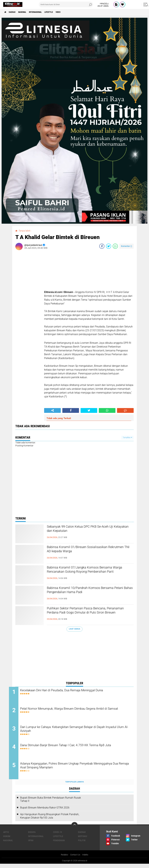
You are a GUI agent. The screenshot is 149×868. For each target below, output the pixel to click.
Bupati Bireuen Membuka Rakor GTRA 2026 (45, 812)
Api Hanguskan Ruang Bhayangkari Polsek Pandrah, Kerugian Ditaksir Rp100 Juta (50, 820)
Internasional (43, 12)
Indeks (86, 859)
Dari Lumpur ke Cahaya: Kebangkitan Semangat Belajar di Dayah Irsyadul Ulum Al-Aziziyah (76, 732)
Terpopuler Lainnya (74, 786)
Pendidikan (59, 844)
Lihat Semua (74, 629)
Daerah (14, 12)
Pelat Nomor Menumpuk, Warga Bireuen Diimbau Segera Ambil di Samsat (76, 712)
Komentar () (127, 246)
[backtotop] (74, 829)
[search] (66, 4)
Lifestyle (60, 12)
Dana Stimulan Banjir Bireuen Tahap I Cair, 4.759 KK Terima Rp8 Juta (75, 751)
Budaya (32, 836)
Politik (82, 844)
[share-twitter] (109, 246)
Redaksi (64, 859)
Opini (31, 844)
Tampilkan (127, 438)
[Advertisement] (74, 657)
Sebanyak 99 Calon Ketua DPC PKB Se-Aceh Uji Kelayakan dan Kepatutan (89, 530)
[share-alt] (52, 410)
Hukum (7, 840)
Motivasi (83, 840)
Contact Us (75, 859)
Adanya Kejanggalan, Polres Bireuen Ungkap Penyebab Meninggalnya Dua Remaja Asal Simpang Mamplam (68, 770)
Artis (6, 836)
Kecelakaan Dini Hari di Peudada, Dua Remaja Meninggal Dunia (74, 691)
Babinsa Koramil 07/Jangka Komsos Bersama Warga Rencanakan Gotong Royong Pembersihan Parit (88, 573)
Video (71, 12)
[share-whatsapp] (115, 246)
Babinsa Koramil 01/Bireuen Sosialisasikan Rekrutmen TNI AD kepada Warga (85, 550)
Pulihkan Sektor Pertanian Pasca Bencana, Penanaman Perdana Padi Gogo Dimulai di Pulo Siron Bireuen (90, 614)
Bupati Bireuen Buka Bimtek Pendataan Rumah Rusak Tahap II (51, 803)
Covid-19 (57, 836)
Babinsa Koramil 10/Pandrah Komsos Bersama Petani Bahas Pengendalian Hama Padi (89, 591)
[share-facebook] (102, 246)
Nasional (27, 12)
